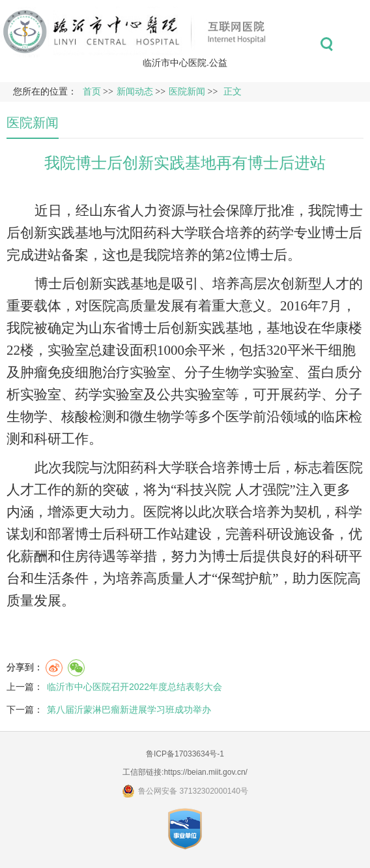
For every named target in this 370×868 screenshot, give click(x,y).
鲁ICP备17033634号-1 (185, 754)
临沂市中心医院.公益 (185, 63)
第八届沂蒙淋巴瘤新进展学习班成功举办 (129, 710)
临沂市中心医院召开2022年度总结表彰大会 (135, 687)
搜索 (327, 44)
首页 (92, 92)
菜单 (356, 44)
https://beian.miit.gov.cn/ (206, 772)
